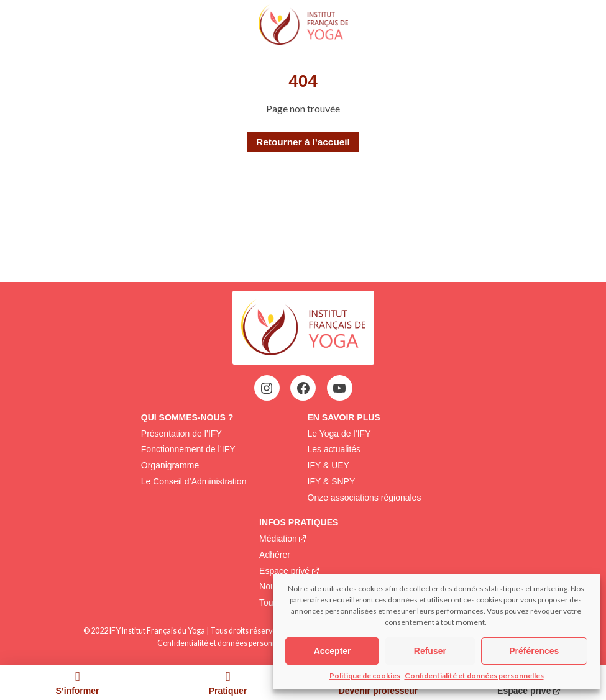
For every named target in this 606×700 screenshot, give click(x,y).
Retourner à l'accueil (303, 142)
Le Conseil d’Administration (194, 481)
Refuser (430, 651)
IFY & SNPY (332, 481)
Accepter (333, 651)
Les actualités (334, 449)
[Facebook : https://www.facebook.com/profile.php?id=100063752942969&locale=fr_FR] (303, 388)
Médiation (278, 539)
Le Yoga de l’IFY (339, 434)
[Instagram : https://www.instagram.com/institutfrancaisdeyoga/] (267, 388)
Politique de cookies (365, 675)
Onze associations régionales (365, 498)
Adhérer (275, 555)
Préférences (534, 651)
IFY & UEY (328, 465)
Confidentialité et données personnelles (474, 675)
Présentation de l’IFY (181, 434)
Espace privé (284, 571)
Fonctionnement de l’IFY (188, 449)
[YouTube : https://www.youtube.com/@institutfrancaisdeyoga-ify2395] (339, 388)
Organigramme (170, 465)
